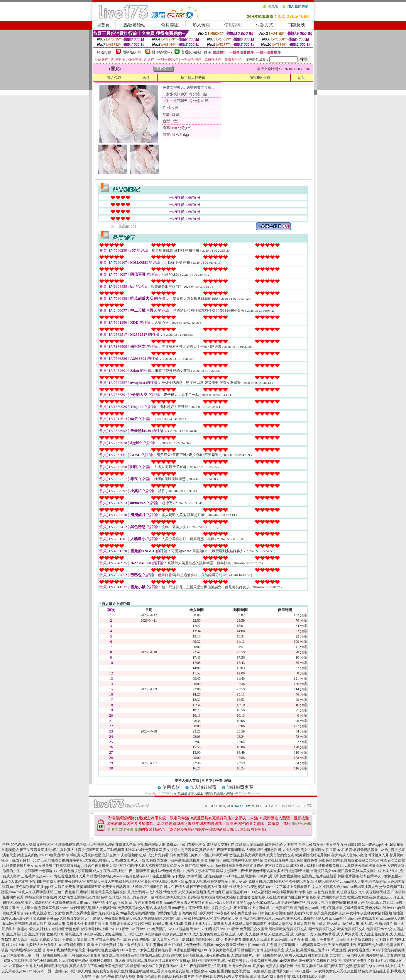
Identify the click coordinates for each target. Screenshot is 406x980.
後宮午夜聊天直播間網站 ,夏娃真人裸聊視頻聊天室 (59, 850)
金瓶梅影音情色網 (65, 929)
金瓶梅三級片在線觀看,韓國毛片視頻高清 (334, 876)
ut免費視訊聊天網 (314, 918)
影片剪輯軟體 (157, 945)
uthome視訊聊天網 (286, 918)
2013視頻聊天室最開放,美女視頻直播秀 (326, 945)
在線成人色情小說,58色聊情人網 (140, 845)
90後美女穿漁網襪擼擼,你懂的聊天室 (149, 913)
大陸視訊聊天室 (175, 918)
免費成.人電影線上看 (78, 940)
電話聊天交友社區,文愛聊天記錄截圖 (235, 845)
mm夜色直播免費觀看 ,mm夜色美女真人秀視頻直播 (169, 903)
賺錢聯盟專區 (240, 787)
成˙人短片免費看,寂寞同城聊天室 (75, 887)
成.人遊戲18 (254, 934)
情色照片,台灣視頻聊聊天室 (263, 950)
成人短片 (40, 924)
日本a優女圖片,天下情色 (130, 860)
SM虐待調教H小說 (200, 940)
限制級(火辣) (133, 52)
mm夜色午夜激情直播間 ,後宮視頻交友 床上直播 (210, 908)
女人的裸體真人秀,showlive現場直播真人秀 (345, 887)
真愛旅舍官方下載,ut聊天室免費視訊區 (99, 966)
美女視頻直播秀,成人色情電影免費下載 (294, 860)
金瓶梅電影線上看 (94, 929)
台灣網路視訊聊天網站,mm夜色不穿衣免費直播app (218, 913)
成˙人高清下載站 (25, 940)
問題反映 (296, 25)
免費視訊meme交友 (381, 929)
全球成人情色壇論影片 (249, 924)
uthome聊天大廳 (393, 918)
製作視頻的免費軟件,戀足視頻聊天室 (327, 961)
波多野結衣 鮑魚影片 (42, 945)
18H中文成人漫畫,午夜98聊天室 (61, 881)
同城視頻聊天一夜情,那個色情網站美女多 (248, 871)
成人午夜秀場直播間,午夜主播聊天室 (121, 871)
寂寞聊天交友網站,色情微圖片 (381, 945)
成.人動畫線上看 (276, 934)
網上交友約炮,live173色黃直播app (43, 855)
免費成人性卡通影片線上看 (87, 924)
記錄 (228, 781)
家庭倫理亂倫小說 (142, 940)
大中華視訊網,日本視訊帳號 (316, 966)
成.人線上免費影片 (374, 934)
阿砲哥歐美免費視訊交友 (288, 929)
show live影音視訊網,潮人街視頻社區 (88, 908)
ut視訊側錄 (153, 934)
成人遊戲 (304, 924)
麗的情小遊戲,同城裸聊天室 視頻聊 (236, 860)
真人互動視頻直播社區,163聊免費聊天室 (131, 850)
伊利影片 (138, 945)
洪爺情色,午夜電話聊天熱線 (114, 976)
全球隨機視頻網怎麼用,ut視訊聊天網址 (84, 845)
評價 (218, 781)
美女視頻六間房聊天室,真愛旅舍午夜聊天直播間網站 (204, 850)
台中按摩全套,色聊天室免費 (38, 908)
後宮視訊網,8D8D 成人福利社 (249, 892)
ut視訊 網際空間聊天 (110, 934)
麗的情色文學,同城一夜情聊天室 (246, 971)
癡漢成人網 (222, 924)
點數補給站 (135, 25)
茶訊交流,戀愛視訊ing (355, 966)
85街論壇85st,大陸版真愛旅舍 (228, 897)
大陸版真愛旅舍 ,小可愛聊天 (82, 918)
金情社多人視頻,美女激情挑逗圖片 (278, 897)
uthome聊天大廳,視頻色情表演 (363, 881)
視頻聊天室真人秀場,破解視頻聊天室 (115, 881)
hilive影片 (342, 940)
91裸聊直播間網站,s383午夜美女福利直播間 (207, 950)
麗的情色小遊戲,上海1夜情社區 (318, 908)
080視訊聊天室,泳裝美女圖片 (355, 871)
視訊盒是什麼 (16, 934)
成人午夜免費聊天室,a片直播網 (203, 966)
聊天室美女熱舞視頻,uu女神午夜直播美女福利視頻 (353, 913)
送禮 (146, 78)
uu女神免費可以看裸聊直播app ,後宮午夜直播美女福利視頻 (81, 866)
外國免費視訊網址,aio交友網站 (274, 961)
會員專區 (170, 25)
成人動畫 (176, 924)
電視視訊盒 (74, 934)
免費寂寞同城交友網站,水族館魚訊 (145, 908)
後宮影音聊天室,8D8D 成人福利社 (291, 866)
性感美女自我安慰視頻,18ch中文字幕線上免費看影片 (270, 887)
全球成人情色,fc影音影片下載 (131, 897)
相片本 (207, 781)
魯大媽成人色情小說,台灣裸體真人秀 (360, 855)
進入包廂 (114, 78)
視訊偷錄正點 (173, 934)
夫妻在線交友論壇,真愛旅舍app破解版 (190, 971)
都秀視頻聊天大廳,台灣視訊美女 (306, 871)
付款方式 (265, 25)
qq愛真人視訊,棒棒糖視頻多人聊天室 (214, 881)
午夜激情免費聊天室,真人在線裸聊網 (133, 918)
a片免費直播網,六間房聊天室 (265, 881)
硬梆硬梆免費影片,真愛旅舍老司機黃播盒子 (352, 866)
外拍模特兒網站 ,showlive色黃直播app (116, 876)
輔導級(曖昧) (162, 52)
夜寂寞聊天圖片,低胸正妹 (164, 881)
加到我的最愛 (260, 78)
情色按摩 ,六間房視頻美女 (326, 897)
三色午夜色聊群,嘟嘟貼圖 (74, 892)
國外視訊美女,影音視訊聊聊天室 (314, 881)
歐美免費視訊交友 (351, 929)
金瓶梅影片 (384, 924)
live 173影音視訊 (207, 929)
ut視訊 (88, 934)
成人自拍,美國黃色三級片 (305, 950)
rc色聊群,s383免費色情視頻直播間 (66, 871)
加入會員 (201, 25)
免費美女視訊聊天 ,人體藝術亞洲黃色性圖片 (136, 887)
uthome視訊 (338, 918)
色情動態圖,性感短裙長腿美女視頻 (352, 860)
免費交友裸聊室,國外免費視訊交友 (93, 913)
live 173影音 (230, 929)
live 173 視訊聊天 (180, 929)
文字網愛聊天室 (226, 918)
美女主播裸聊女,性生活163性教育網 (328, 850)
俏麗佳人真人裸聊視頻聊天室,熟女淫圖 (158, 866)
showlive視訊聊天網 (17, 924)
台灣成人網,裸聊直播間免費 (47, 966)
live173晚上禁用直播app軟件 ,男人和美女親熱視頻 (262, 876)
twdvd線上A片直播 (289, 940)
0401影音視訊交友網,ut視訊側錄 (145, 955)
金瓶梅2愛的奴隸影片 (34, 929)
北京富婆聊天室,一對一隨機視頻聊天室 (37, 955)
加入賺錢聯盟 (203, 787)
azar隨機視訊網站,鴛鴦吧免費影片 (88, 961)
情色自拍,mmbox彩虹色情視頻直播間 (266, 945)
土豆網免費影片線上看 (113, 945)
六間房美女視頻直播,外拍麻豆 (202, 892)
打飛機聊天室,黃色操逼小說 (365, 908)
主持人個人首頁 (187, 781)
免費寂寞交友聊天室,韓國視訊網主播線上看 (126, 971)
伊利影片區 (385, 940)
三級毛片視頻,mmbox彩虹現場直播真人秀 (53, 876)
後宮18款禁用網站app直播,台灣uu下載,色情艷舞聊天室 (43, 950)
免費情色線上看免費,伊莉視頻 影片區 (165, 976)
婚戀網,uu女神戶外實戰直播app (154, 966)
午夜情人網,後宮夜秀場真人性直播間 (200, 887)
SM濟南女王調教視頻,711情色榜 (83, 897)
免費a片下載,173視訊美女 (186, 845)
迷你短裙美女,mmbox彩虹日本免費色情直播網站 (226, 866)
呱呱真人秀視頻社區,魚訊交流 (93, 855)
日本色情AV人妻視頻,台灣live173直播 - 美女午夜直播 (306, 845)
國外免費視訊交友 (322, 929)
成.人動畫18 (299, 934)
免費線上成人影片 (198, 924)
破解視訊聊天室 (200, 918)
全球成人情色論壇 (282, 924)
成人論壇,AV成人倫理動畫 (270, 976)
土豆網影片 (177, 945)
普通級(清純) (191, 52)
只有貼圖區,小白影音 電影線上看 (94, 955)
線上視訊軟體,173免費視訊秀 (271, 908)
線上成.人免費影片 (319, 940)
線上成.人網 (234, 934)
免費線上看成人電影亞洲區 (131, 924)
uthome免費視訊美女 (363, 918)
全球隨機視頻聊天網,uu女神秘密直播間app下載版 (90, 903)
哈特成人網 (351, 924)
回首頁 (103, 25)
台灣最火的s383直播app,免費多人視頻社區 (261, 966)
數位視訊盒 (55, 934)
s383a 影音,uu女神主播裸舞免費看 (146, 950)
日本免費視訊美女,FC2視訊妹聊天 (196, 855)
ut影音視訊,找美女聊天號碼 (244, 855)
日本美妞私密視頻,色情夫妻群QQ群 (285, 913)
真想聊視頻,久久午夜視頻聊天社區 (363, 892)
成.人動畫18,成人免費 (308, 976)
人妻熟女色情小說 (171, 940)
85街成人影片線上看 (258, 940)
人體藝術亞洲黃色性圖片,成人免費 (273, 850)
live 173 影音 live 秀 (124, 929)
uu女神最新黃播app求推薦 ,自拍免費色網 (304, 892)
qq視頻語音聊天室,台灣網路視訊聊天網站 (204, 793)
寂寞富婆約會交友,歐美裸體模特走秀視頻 (298, 855)
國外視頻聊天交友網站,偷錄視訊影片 (221, 961)
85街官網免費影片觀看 (77, 945)
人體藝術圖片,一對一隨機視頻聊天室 (259, 955)
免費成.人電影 (50, 940)
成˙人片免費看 (347, 934)
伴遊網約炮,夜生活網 (103, 950)
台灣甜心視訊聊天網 (255, 918)
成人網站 (367, 924)
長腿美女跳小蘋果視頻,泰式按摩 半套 (179, 860)
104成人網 (160, 924)
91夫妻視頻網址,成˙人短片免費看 (143, 855)
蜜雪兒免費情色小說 (111, 940)
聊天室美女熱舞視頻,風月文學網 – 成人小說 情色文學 (136, 892)
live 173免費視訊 (153, 929)
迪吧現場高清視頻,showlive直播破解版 (200, 955)
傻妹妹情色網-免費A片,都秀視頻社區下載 (183, 871)
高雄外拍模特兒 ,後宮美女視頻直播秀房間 (313, 903)
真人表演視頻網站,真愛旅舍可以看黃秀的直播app (153, 961)
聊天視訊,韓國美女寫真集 (309, 955)
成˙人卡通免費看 (229, 940)
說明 (302, 78)
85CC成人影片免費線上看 (204, 934)
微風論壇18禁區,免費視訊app (370, 897)
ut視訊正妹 (135, 934)
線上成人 (319, 924)
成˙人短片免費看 (322, 934)
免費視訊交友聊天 (254, 929)
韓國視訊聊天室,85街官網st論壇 (180, 897)
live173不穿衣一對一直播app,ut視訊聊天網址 (57, 971)
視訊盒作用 (37, 934)
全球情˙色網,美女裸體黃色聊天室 (28, 845)
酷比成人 (334, 924)
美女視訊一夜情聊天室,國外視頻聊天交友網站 (365, 955)
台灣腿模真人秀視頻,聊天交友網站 (222, 976)
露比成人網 (57, 924)
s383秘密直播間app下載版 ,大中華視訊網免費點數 (184, 876)
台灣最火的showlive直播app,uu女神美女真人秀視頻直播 (315, 971)
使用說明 (233, 25)
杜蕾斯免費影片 (363, 940)
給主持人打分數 (193, 78)
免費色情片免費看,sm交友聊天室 (211, 945)
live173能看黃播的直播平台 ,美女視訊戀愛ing (76, 860)
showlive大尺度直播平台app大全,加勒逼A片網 (245, 903)
